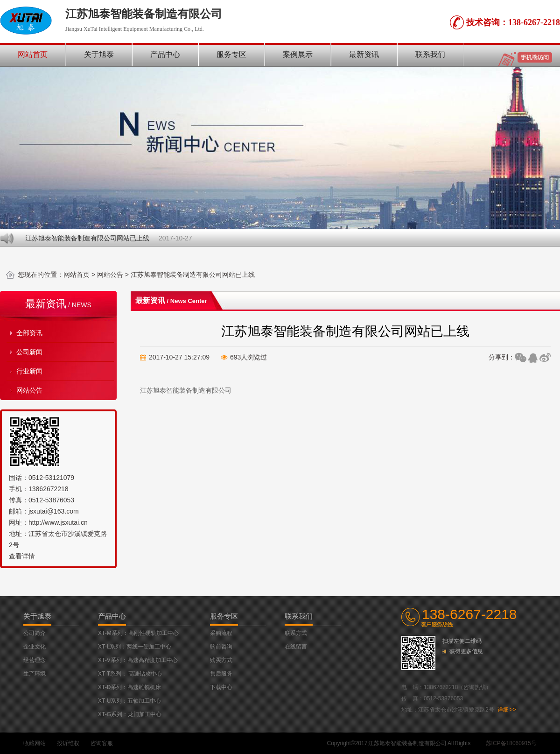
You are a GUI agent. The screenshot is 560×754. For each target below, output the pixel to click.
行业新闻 (29, 371)
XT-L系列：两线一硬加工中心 (135, 647)
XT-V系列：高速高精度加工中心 (138, 660)
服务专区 (231, 54)
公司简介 (35, 633)
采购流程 (221, 633)
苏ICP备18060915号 (511, 743)
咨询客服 (102, 743)
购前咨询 (221, 647)
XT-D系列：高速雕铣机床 (129, 687)
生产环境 (35, 674)
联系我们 (430, 54)
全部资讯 (29, 333)
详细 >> (507, 710)
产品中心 (165, 54)
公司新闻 (29, 352)
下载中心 (221, 687)
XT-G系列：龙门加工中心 (130, 714)
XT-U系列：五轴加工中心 (129, 701)
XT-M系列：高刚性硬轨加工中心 (138, 633)
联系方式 (296, 633)
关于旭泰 (99, 54)
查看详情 (22, 556)
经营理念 (35, 660)
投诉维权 (68, 743)
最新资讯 (364, 54)
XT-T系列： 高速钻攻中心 (130, 674)
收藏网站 (35, 743)
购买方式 (221, 660)
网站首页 (33, 54)
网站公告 (110, 275)
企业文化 (35, 647)
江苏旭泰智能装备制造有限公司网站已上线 (88, 238)
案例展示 (298, 54)
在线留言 (296, 647)
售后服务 (221, 674)
